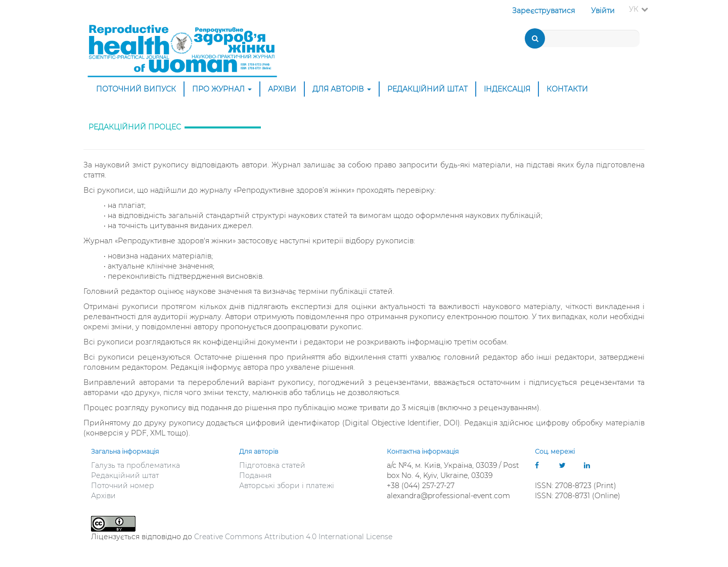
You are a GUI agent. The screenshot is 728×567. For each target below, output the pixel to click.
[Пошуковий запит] (583, 38)
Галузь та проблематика (135, 465)
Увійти (603, 11)
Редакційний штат (427, 89)
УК (642, 9)
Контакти (567, 89)
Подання (255, 475)
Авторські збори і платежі (287, 486)
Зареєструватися (543, 11)
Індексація (507, 89)
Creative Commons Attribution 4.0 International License (293, 537)
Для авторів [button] (342, 89)
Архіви (282, 89)
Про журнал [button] (222, 89)
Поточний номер (123, 486)
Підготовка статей (272, 465)
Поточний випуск (136, 89)
